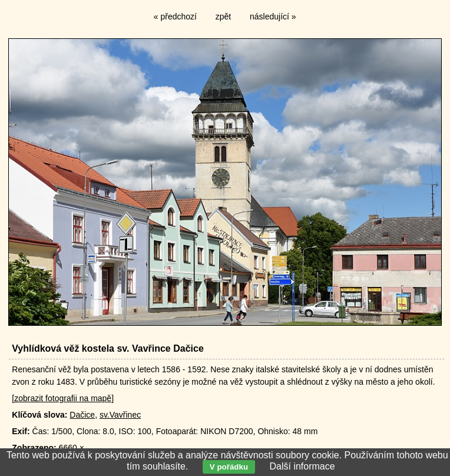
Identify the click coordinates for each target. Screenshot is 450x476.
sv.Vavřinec (120, 415)
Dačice (82, 415)
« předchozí (175, 16)
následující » (273, 16)
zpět (223, 16)
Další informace (302, 466)
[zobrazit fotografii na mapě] (63, 398)
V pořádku (229, 467)
